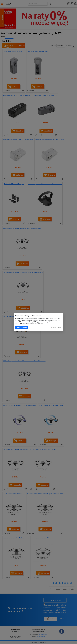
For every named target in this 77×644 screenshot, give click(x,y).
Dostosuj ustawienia (55, 327)
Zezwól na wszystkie (22, 327)
